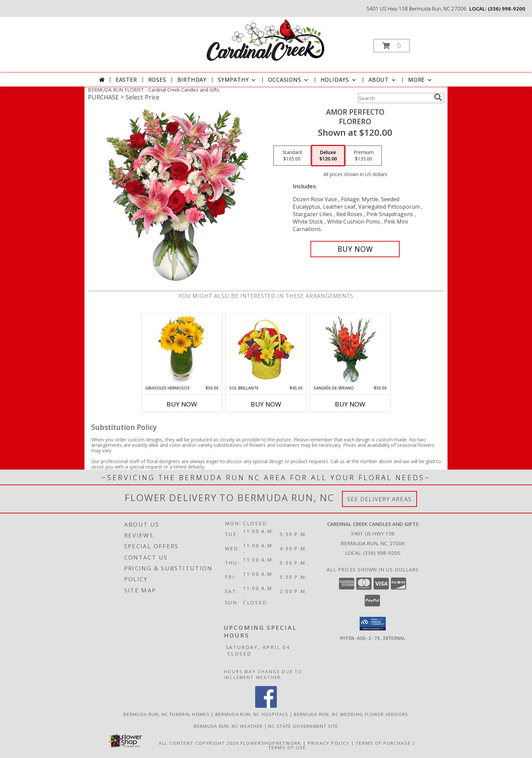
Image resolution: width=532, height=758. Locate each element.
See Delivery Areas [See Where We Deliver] (379, 499)
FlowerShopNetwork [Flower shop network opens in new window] (271, 743)
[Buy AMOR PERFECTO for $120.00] (355, 249)
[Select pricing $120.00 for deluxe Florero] (328, 156)
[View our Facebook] (266, 706)
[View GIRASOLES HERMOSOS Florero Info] (182, 349)
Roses (157, 80)
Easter (126, 80)
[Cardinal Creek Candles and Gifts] (265, 40)
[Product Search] (395, 98)
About (383, 80)
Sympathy (237, 80)
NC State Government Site (303, 726)
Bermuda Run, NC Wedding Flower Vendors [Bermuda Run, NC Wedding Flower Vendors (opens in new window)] (351, 714)
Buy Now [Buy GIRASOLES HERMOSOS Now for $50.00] (182, 404)
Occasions (289, 80)
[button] (392, 46)
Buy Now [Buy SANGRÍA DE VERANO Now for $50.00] (350, 404)
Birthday (192, 80)
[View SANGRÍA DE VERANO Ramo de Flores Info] (350, 349)
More (421, 80)
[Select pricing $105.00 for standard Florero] (292, 156)
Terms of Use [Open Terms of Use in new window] (287, 747)
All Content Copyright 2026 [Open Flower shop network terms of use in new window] (199, 743)
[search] (438, 97)
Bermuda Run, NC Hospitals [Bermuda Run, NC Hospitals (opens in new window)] (252, 714)
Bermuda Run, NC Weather (228, 726)
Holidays (339, 80)
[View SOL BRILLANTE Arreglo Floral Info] (266, 349)
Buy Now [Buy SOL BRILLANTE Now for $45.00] (266, 404)
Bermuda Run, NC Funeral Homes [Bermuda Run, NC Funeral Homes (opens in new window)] (167, 714)
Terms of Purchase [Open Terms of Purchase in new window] (383, 743)
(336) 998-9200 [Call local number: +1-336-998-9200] (507, 8)
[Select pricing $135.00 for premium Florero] (364, 156)
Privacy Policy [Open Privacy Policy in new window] (329, 743)
